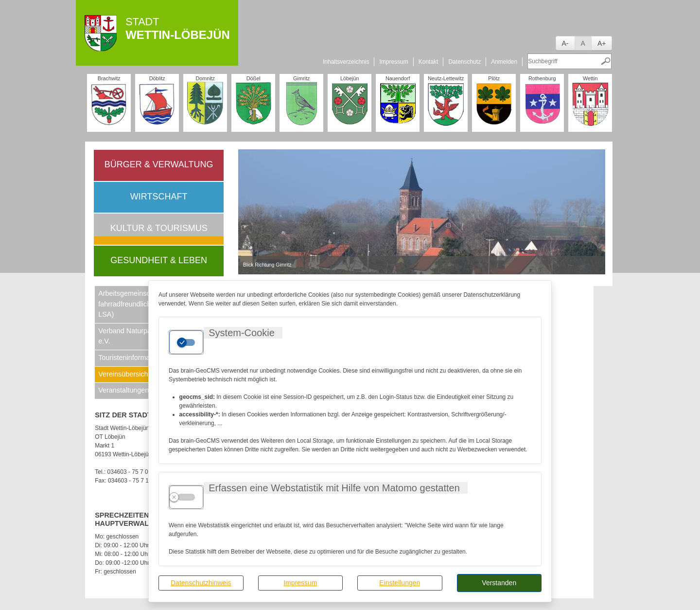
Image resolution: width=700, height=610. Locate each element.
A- (565, 43)
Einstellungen (400, 583)
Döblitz (157, 78)
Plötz (494, 78)
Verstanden (499, 583)
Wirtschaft (159, 197)
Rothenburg (542, 78)
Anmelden (504, 62)
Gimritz (301, 78)
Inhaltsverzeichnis (346, 62)
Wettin (590, 78)
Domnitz (205, 78)
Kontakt (429, 62)
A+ (602, 43)
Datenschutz (464, 62)
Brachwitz (109, 78)
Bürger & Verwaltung (159, 164)
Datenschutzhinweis (201, 583)
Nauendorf (398, 78)
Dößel (254, 78)
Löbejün (350, 78)
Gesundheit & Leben (159, 260)
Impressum (300, 583)
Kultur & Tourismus (159, 228)
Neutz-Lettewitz (446, 78)
